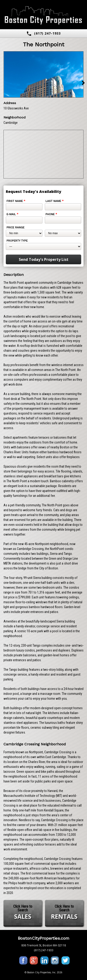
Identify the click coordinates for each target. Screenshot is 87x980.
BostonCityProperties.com (44, 938)
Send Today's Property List (44, 259)
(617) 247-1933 (43, 34)
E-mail (12, 214)
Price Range (15, 227)
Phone (51, 214)
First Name (16, 201)
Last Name (55, 201)
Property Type (17, 241)
